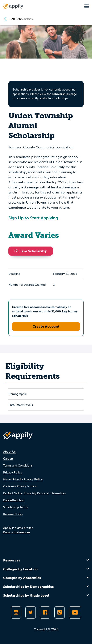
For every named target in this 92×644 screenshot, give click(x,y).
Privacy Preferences (17, 532)
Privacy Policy (13, 473)
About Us (9, 452)
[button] (17, 251)
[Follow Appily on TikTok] (60, 612)
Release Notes (13, 514)
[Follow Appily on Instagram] (16, 612)
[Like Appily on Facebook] (45, 612)
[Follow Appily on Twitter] (31, 612)
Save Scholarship (31, 251)
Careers (8, 459)
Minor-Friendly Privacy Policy (23, 479)
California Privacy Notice (20, 486)
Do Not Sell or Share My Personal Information (34, 493)
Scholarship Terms (15, 507)
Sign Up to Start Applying (33, 218)
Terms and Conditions (18, 466)
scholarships (61, 94)
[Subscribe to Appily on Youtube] (75, 612)
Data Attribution (14, 500)
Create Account (46, 326)
